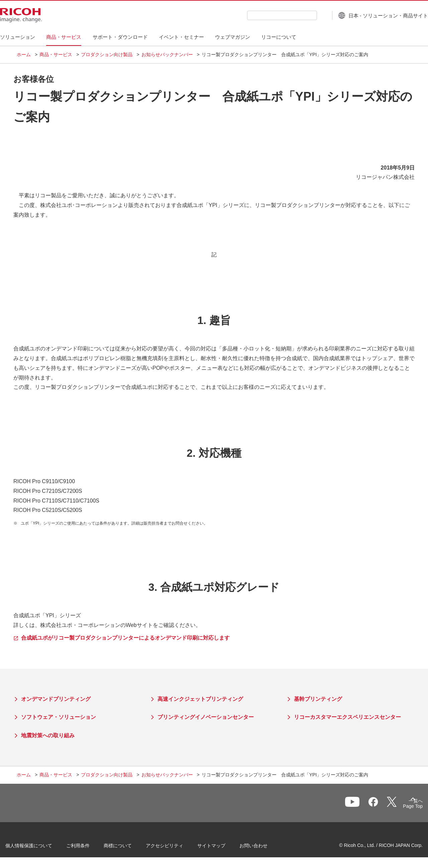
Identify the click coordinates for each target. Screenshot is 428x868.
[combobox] (265, 15)
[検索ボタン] (305, 15)
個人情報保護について (40, 848)
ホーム (24, 55)
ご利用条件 (89, 848)
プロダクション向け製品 (107, 55)
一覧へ (377, 806)
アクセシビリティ (176, 848)
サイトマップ (223, 848)
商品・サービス (56, 55)
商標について (129, 848)
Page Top (401, 807)
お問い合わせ (265, 848)
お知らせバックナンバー (167, 55)
